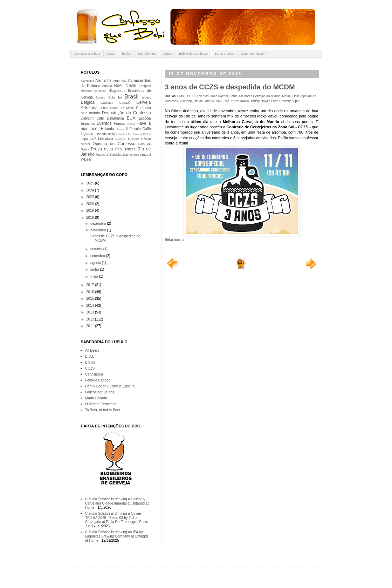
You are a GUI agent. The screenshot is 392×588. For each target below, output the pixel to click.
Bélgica (88, 102)
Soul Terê (222, 101)
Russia (101, 155)
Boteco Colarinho (109, 97)
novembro (99, 230)
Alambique (88, 81)
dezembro (99, 224)
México (146, 139)
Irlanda (102, 134)
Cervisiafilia (94, 374)
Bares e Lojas (224, 54)
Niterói (85, 144)
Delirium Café (92, 118)
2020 (91, 204)
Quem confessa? (253, 54)
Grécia (131, 124)
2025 (91, 183)
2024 (91, 190)
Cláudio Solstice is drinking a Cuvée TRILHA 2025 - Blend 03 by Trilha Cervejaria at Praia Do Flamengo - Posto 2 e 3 (117, 520)
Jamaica (122, 134)
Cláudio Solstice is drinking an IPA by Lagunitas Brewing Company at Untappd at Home (117, 536)
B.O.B (90, 356)
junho (95, 269)
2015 (91, 299)
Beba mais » (175, 240)
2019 (91, 211)
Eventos (203, 96)
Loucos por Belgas (100, 392)
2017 (91, 285)
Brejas (90, 362)
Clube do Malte (122, 108)
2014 (91, 306)
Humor (120, 129)
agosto (96, 263)
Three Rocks (240, 101)
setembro (98, 256)
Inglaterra (88, 134)
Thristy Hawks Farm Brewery (271, 101)
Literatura (105, 139)
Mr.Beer (133, 139)
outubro (97, 249)
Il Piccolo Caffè (138, 129)
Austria (107, 86)
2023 (91, 197)
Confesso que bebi (87, 54)
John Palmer (219, 96)
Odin (296, 96)
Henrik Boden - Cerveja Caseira (110, 386)
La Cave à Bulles (139, 134)
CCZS (191, 96)
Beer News (125, 86)
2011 (91, 326)
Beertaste (100, 91)
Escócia (145, 118)
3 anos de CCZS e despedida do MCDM (230, 87)
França (119, 124)
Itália (112, 134)
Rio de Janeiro (204, 101)
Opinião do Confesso (114, 144)
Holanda (107, 129)
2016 (91, 292)
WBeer (86, 159)
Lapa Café (89, 139)
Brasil (181, 96)
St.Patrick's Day (118, 155)
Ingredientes (147, 54)
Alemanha (104, 80)
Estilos (127, 54)
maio (95, 276)
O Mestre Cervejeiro (101, 404)
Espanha (88, 124)
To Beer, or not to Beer (103, 410)
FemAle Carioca (98, 380)
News (111, 54)
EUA (131, 118)
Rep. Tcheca (125, 149)
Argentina (120, 81)
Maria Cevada (96, 398)
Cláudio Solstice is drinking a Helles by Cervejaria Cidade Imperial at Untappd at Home (117, 503)
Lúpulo (167, 54)
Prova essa (102, 149)
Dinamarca (115, 118)
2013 (91, 312)
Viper (296, 101)
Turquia (134, 155)
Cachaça (107, 103)
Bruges (146, 98)
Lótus (234, 96)
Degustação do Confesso (126, 113)
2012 (91, 319)
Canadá (125, 103)
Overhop (186, 101)
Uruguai (145, 155)
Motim (286, 96)
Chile (105, 108)
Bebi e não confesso (193, 54)
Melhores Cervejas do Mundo (260, 96)
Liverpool (121, 139)
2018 (91, 218)
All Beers (92, 350)
